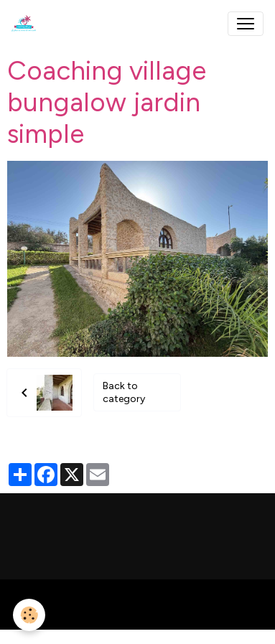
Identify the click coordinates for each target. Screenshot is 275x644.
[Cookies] (29, 615)
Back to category (124, 392)
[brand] (27, 24)
